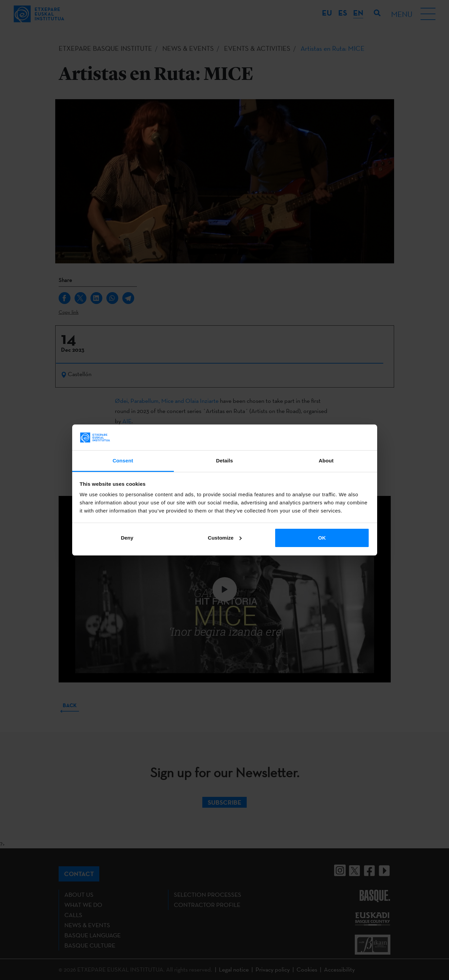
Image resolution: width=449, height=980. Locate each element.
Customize (225, 538)
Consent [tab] (123, 461)
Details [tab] (225, 461)
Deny (127, 538)
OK (322, 538)
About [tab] (326, 461)
